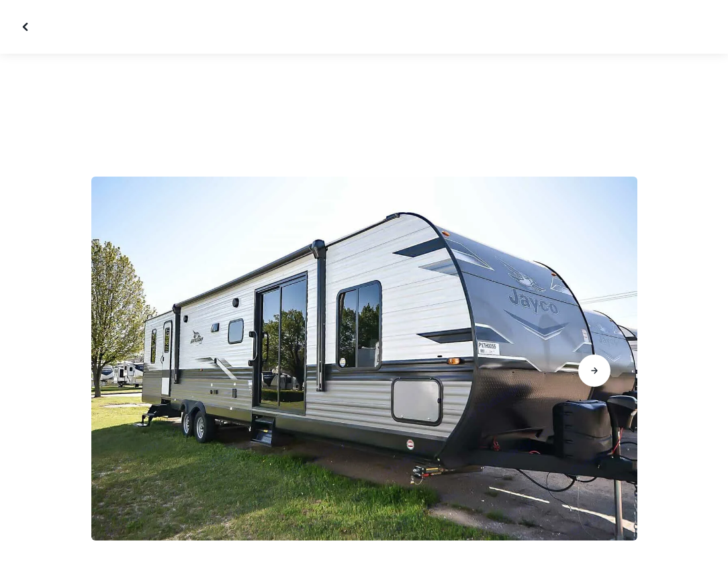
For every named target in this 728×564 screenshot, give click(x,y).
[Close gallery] (27, 27)
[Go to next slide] (594, 371)
